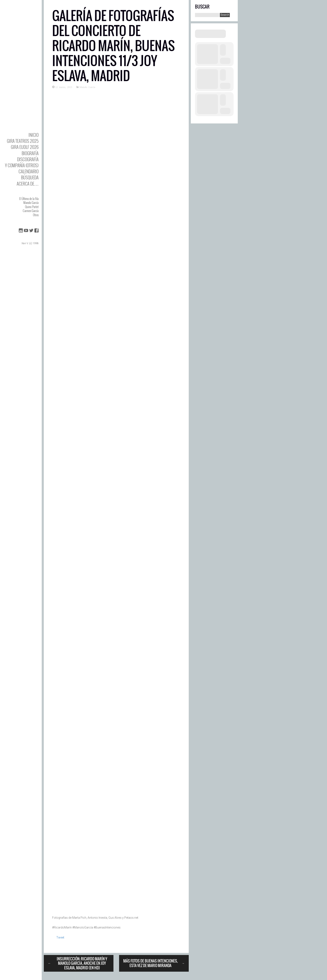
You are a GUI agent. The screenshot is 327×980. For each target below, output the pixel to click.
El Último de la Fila (29, 199)
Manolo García (31, 202)
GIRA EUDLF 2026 (25, 147)
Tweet (60, 937)
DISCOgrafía (28, 159)
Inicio (34, 135)
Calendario (29, 171)
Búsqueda (30, 177)
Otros (36, 215)
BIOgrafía (30, 153)
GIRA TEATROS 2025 (23, 141)
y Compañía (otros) (22, 165)
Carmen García (31, 211)
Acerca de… (28, 184)
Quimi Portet (32, 207)
